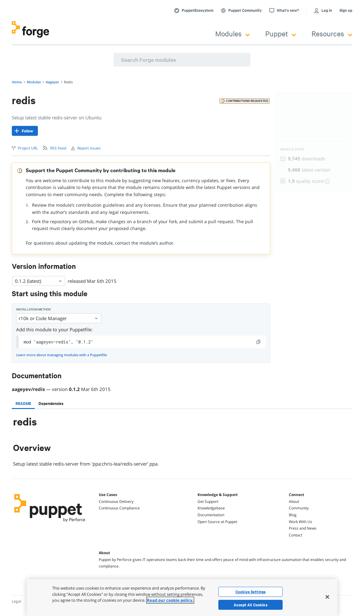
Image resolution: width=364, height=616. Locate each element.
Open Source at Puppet (217, 522)
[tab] (23, 403)
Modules (232, 33)
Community (299, 508)
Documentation (211, 515)
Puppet (281, 33)
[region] (182, 598)
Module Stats (292, 149)
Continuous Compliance (119, 508)
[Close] (327, 597)
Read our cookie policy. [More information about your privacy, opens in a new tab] (170, 600)
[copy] (259, 342)
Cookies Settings (250, 592)
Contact (296, 535)
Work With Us (300, 522)
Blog (293, 515)
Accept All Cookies (250, 605)
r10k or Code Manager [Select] (59, 318)
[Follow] (25, 131)
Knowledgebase (211, 508)
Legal (16, 601)
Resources (332, 33)
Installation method (34, 309)
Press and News (303, 528)
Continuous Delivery (116, 501)
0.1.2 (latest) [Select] (39, 281)
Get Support (208, 501)
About (294, 501)
